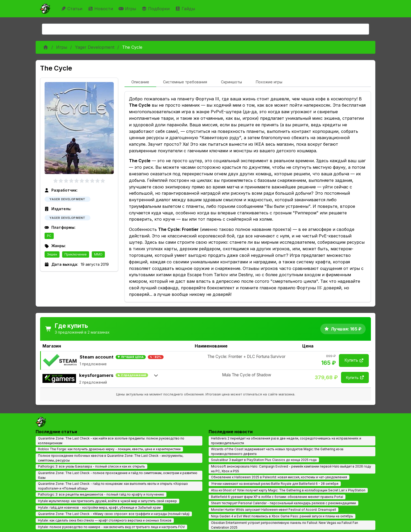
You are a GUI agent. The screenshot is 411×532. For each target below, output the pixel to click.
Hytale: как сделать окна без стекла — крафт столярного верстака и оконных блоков (105, 520)
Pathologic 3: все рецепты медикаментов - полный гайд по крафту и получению (101, 494)
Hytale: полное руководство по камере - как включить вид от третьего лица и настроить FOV (111, 527)
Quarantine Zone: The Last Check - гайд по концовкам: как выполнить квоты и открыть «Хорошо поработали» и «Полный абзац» (113, 486)
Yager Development (95, 47)
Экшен (52, 254)
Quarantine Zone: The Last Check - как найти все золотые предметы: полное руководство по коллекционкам (111, 441)
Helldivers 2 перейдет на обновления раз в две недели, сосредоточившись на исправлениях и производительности (286, 441)
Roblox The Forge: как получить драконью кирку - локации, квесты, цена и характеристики (109, 449)
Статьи (72, 9)
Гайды (186, 9)
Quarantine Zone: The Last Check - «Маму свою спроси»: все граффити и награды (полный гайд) (114, 514)
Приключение (76, 254)
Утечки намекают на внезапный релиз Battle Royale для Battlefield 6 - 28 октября (275, 484)
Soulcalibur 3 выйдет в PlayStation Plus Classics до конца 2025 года (264, 460)
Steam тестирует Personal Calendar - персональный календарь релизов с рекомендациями (283, 503)
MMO (98, 254)
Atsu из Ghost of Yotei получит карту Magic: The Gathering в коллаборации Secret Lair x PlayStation (288, 490)
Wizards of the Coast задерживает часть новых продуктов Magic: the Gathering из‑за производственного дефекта (277, 451)
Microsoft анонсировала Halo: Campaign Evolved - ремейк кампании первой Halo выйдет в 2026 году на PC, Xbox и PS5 (291, 469)
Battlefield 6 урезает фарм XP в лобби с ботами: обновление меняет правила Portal (277, 497)
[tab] (140, 82)
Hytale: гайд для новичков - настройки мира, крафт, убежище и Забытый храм (99, 507)
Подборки (156, 9)
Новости (101, 9)
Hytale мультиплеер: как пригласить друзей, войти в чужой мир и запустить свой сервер (107, 501)
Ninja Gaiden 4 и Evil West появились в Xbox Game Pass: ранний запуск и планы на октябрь (282, 516)
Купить (354, 360)
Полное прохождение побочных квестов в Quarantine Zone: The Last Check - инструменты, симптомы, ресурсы (111, 458)
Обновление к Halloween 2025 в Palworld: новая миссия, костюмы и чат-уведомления (279, 477)
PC (49, 236)
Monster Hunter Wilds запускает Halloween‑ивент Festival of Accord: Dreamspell (274, 510)
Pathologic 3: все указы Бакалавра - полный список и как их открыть (91, 466)
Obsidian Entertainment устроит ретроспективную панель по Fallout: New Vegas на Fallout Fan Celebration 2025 (285, 525)
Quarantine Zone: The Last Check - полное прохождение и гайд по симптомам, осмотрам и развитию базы (118, 475)
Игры (128, 9)
